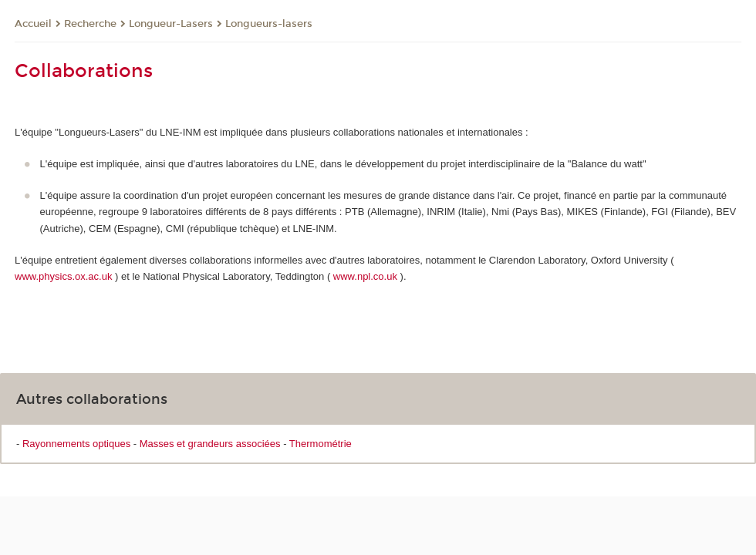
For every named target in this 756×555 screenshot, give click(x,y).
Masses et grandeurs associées (210, 444)
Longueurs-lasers (269, 24)
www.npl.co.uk (365, 276)
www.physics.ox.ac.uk (63, 276)
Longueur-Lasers (171, 24)
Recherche (90, 24)
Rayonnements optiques (76, 444)
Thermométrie (321, 444)
